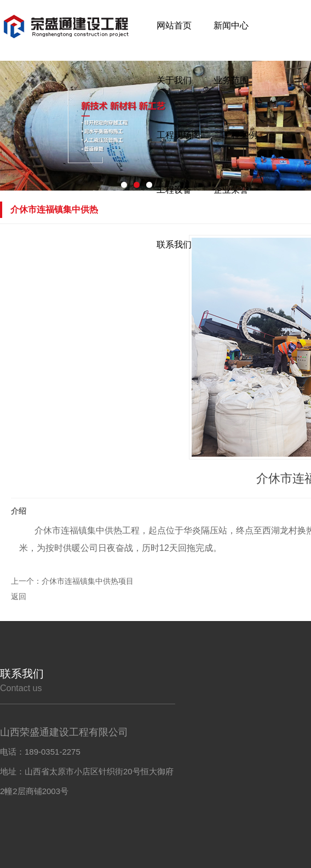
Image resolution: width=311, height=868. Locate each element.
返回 (19, 596)
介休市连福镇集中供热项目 (88, 581)
